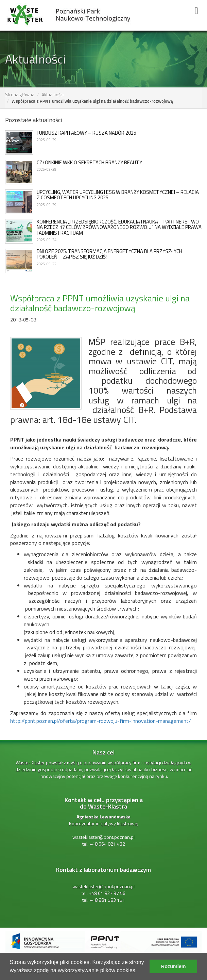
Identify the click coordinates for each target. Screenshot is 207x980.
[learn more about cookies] (139, 971)
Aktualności (53, 95)
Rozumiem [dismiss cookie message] (174, 966)
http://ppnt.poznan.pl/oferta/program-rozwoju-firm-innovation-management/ (101, 721)
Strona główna (20, 95)
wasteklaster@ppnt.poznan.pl (103, 837)
